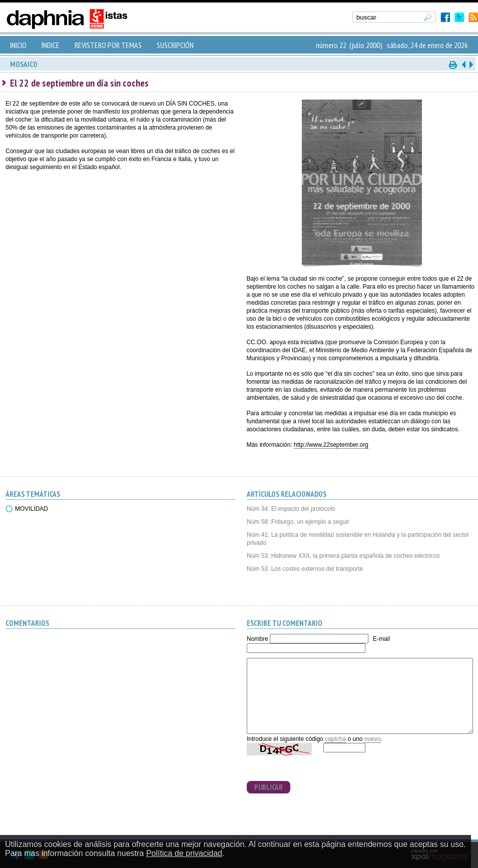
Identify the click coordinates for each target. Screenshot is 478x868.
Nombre (258, 639)
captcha (335, 739)
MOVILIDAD (32, 509)
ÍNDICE (51, 45)
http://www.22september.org (331, 445)
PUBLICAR (269, 787)
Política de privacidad (184, 853)
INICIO (18, 45)
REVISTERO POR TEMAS (108, 45)
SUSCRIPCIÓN (175, 45)
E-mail (381, 639)
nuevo (373, 739)
